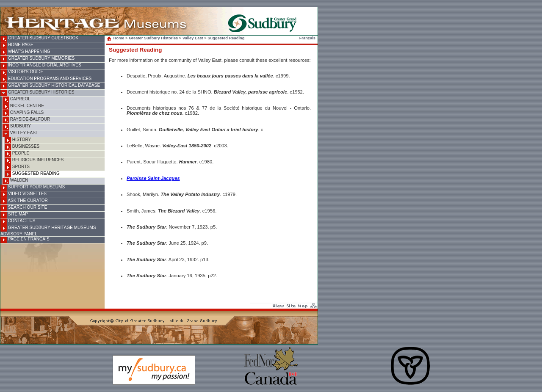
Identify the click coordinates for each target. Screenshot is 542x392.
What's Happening (25, 52)
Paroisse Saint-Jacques (153, 178)
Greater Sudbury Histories (37, 93)
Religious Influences (34, 161)
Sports (17, 167)
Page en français (25, 240)
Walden (15, 181)
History (18, 140)
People (17, 154)
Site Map (14, 215)
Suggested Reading (32, 174)
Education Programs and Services (46, 79)
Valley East (20, 134)
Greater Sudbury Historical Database (50, 86)
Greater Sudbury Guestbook (39, 39)
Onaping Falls (23, 113)
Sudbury (17, 127)
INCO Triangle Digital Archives (41, 66)
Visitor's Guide (22, 73)
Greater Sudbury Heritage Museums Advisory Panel (48, 231)
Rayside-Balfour (26, 120)
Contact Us (18, 222)
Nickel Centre (23, 106)
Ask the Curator (24, 201)
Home (116, 38)
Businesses (22, 147)
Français (307, 38)
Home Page (17, 46)
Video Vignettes (24, 195)
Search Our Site (24, 208)
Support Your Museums (33, 188)
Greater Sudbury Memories (37, 59)
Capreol (17, 100)
